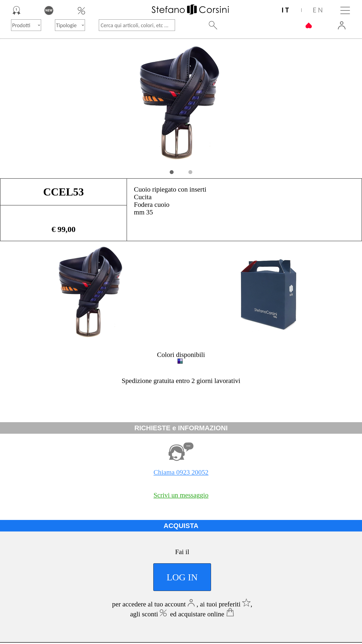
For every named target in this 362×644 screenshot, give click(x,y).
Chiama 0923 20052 (181, 472)
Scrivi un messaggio (181, 495)
